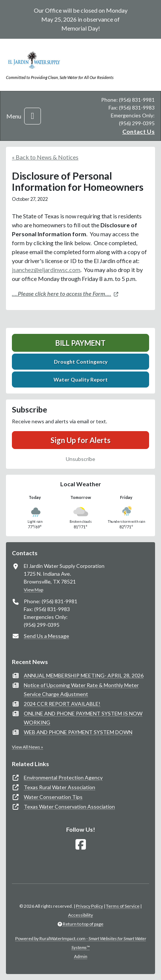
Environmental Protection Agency (63, 777)
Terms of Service (123, 906)
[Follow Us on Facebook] (81, 845)
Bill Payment (80, 343)
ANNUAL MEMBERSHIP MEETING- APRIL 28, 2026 (84, 675)
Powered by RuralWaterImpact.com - (81, 943)
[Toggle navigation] (33, 116)
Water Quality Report (81, 380)
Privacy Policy (89, 906)
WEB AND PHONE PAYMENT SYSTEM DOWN (78, 732)
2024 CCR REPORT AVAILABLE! (62, 704)
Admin (81, 956)
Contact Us (139, 131)
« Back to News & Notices (45, 157)
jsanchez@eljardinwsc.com (46, 270)
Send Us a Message (46, 636)
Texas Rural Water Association (59, 787)
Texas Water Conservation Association (69, 807)
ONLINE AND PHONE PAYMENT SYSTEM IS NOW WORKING (83, 718)
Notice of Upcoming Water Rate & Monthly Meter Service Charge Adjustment (81, 690)
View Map (33, 590)
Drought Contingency (81, 362)
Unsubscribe (80, 459)
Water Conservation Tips (53, 797)
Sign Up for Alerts (80, 440)
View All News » (28, 747)
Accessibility (80, 915)
